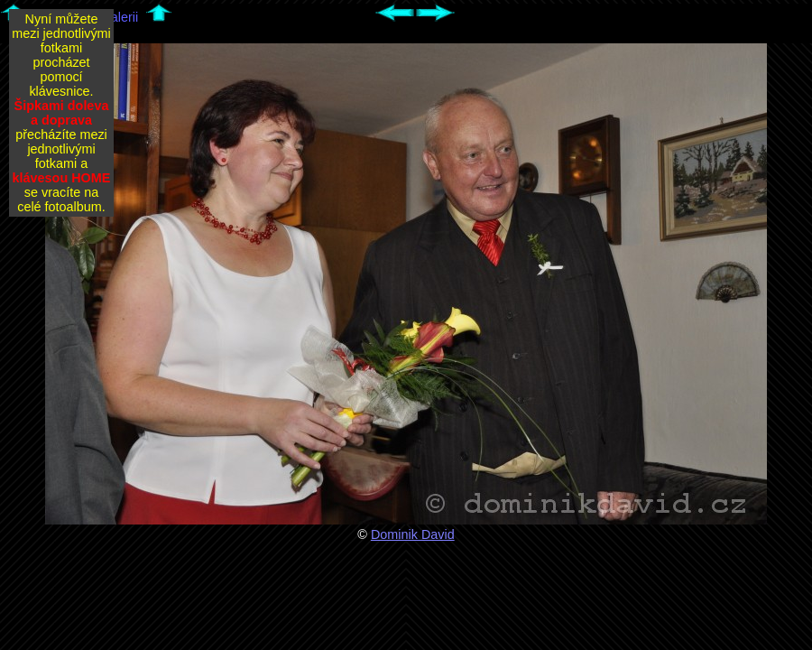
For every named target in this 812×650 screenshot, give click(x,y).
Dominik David (413, 534)
